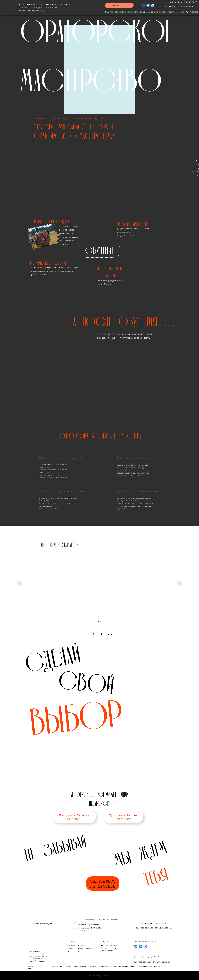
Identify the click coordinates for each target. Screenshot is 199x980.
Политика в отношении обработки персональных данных (113, 967)
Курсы (109, 12)
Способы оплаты (165, 12)
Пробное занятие (127, 12)
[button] (119, 5)
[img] (8, 8)
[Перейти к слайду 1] (98, 622)
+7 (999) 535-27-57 (184, 2)
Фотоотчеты (83, 945)
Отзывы (70, 949)
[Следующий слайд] (179, 583)
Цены (150, 12)
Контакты (192, 12)
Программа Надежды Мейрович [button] (74, 817)
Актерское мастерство (110, 945)
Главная (39, 118)
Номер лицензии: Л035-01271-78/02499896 (69, 967)
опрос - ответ (84, 949)
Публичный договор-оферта (87, 924)
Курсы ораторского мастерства (82, 118)
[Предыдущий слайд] (20, 583)
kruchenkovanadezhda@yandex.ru (179, 6)
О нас (180, 12)
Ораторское (106, 948)
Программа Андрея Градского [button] (123, 817)
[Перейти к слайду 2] (101, 622)
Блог (142, 12)
